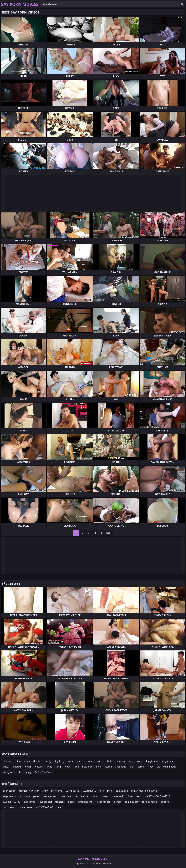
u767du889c (72, 791)
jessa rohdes (103, 802)
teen (138, 796)
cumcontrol (30, 802)
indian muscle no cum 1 (144, 791)
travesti (89, 761)
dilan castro (9, 791)
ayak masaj (46, 802)
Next (109, 533)
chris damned (149, 802)
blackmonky (118, 796)
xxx (98, 761)
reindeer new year (29, 791)
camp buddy (132, 802)
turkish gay (25, 772)
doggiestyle (168, 761)
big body (60, 761)
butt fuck (87, 767)
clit (158, 767)
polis (95, 796)
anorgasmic (9, 772)
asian (27, 761)
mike (110, 791)
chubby (48, 761)
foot (151, 767)
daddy (37, 761)
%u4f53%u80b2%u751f (157, 796)
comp (59, 767)
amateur (17, 767)
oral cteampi (10, 807)
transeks (60, 802)
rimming (120, 761)
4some (108, 767)
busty (6, 767)
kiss (102, 791)
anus (49, 767)
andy (45, 791)
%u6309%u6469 (44, 807)
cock (71, 761)
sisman (118, 802)
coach (28, 767)
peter (36, 796)
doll (77, 767)
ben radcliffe (82, 796)
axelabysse (122, 791)
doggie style (152, 761)
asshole (108, 761)
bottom (39, 767)
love (130, 796)
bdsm (68, 767)
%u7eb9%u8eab (44, 772)
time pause (26, 807)
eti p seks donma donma (16, 796)
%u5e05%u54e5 (12, 802)
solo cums (57, 791)
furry (131, 761)
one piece (66, 796)
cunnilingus (170, 767)
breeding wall (86, 802)
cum (140, 761)
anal (132, 767)
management (50, 796)
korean (141, 767)
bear (79, 761)
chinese (7, 761)
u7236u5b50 (89, 791)
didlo (98, 767)
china (18, 761)
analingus (121, 767)
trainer (104, 796)
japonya (165, 802)
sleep (59, 807)
